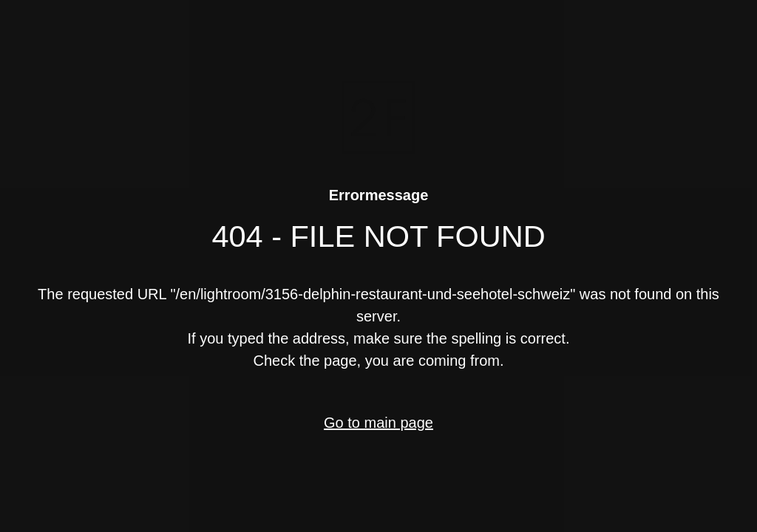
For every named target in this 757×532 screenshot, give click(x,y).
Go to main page (378, 423)
